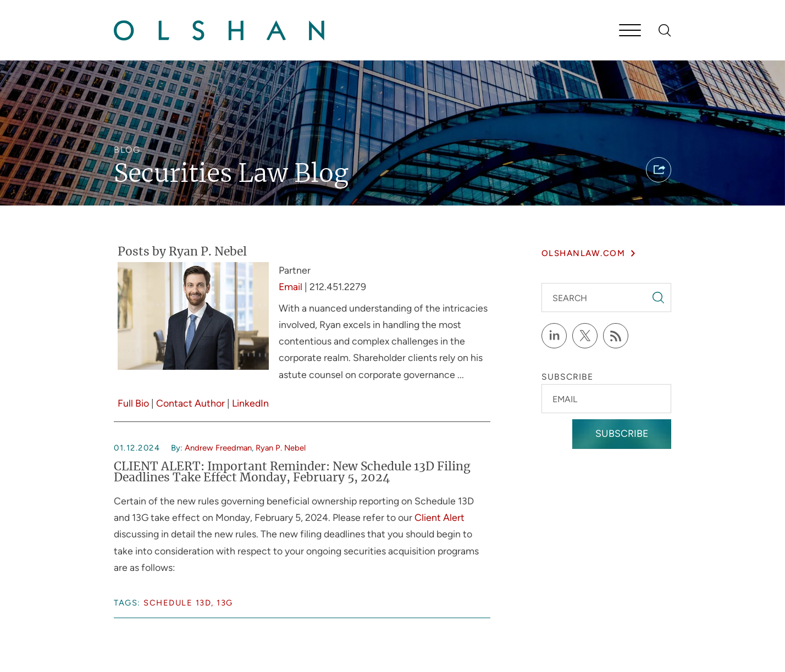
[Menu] (630, 31)
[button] (659, 170)
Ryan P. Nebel (281, 448)
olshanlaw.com (584, 253)
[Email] (606, 399)
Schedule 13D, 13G (188, 603)
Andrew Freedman (218, 448)
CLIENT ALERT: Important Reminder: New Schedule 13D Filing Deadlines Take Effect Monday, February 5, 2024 (292, 473)
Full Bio (133, 403)
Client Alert (440, 517)
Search (570, 298)
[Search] (665, 30)
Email (291, 287)
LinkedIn (250, 403)
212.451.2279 (338, 287)
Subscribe (622, 433)
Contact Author (190, 403)
